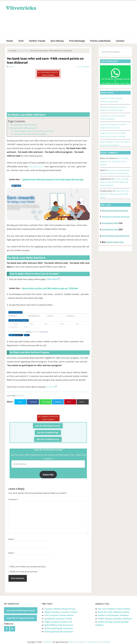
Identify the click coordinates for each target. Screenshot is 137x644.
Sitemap (107, 642)
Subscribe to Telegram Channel (20, 618)
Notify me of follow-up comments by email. (28, 567)
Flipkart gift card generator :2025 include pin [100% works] (114, 194)
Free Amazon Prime (110, 223)
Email (11, 553)
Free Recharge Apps (110, 229)
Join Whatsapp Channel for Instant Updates (48, 74)
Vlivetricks (21, 8)
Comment (13, 499)
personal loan (36, 166)
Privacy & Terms (95, 642)
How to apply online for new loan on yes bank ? (34, 131)
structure (51, 387)
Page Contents (17, 121)
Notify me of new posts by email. (24, 572)
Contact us (83, 642)
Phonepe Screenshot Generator (115, 210)
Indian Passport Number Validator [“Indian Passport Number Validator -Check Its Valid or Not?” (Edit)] (115, 619)
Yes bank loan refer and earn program (30, 134)
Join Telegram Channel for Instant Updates (48, 418)
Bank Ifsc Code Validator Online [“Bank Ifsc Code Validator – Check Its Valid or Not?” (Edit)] (114, 612)
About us (73, 642)
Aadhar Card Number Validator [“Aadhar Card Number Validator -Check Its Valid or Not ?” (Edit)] (113, 615)
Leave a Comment (84, 67)
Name (12, 539)
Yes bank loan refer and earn (23, 125)
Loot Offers (20, 396)
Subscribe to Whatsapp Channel (21, 610)
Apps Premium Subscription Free (116, 236)
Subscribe (48, 475)
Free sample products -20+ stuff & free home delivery (114, 161)
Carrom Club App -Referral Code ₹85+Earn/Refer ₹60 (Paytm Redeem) (115, 182)
